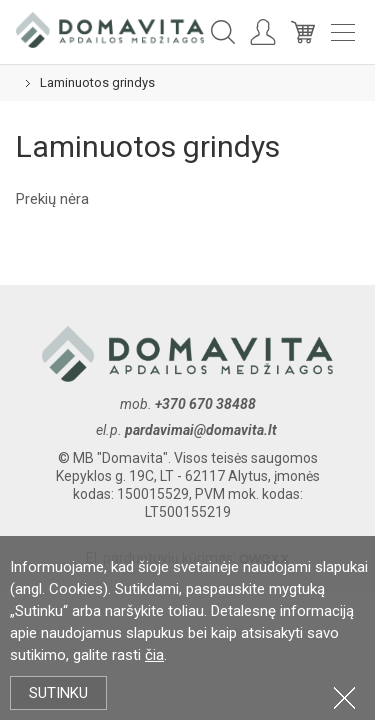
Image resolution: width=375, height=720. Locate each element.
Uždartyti (344, 697)
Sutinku (58, 693)
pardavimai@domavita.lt (202, 430)
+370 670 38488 (205, 404)
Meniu (343, 32)
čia (154, 655)
